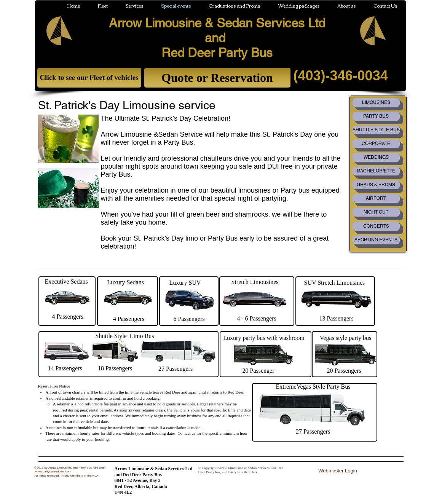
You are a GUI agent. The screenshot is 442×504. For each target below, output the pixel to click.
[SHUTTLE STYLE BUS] (376, 130)
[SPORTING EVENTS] (376, 240)
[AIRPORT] (376, 199)
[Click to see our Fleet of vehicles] (89, 78)
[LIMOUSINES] (376, 103)
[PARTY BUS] (376, 116)
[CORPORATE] (376, 144)
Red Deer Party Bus (217, 53)
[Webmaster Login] (338, 471)
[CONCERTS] (376, 226)
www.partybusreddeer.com (53, 471)
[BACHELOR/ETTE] (376, 171)
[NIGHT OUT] (376, 212)
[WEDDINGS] (376, 157)
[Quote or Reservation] (217, 78)
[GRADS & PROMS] (376, 185)
